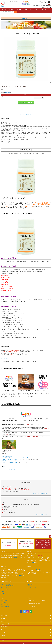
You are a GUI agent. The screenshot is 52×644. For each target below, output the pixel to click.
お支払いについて (5, 604)
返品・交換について (5, 606)
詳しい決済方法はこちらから (44, 515)
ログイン (36, 1)
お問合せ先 (29, 567)
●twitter (2, 593)
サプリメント (11, 14)
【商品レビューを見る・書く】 (26, 114)
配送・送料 (29, 552)
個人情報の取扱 (4, 627)
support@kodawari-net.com (42, 569)
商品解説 (26, 111)
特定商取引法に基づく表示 (7, 624)
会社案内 (5, 466)
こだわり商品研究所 (4, 14)
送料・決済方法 (42, 1)
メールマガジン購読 (31, 588)
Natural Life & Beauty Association (10, 462)
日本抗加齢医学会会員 (7, 456)
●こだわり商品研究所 (6, 584)
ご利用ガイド (49, 1)
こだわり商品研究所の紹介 (9, 469)
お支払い (3, 552)
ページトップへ (50, 537)
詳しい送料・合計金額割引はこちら (42, 494)
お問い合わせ (4, 621)
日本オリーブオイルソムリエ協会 (10, 459)
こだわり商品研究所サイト (6, 582)
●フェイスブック (5, 588)
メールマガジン (49, 2)
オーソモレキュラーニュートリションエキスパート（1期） (16, 458)
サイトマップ (4, 630)
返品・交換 (3, 567)
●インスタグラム (5, 590)
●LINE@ (3, 592)
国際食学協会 (5, 461)
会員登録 (43, 2)
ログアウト (3, 641)
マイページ (29, 582)
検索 (15, 12)
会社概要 (29, 598)
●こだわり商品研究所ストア (7, 586)
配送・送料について (5, 602)
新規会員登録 (30, 584)
